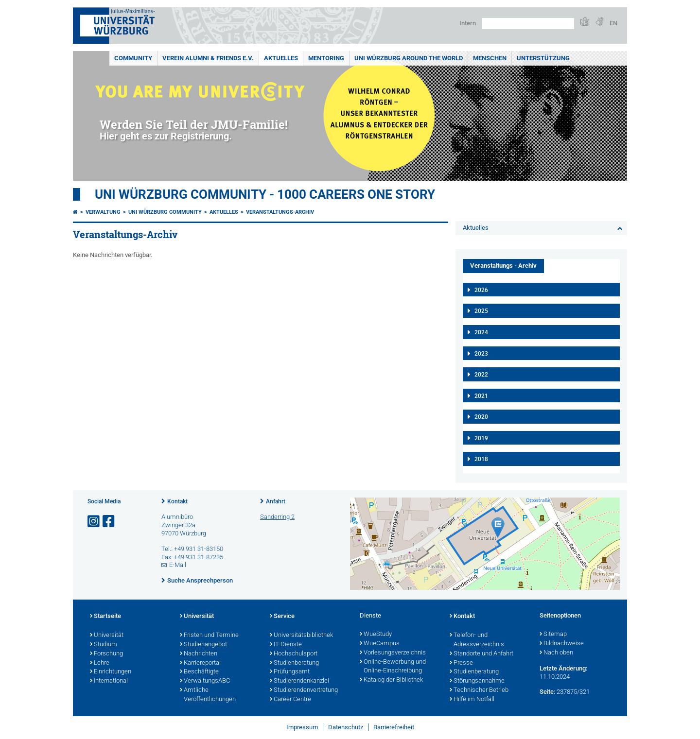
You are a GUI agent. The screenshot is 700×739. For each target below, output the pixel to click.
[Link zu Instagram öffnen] (94, 522)
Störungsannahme (477, 681)
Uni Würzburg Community (165, 212)
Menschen (490, 58)
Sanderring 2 (277, 517)
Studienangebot (203, 645)
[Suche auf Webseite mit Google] (528, 24)
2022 (481, 375)
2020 (481, 417)
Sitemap (553, 635)
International (109, 681)
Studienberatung (294, 663)
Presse (461, 663)
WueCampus (380, 644)
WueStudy (376, 635)
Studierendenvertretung (304, 690)
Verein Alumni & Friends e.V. (208, 58)
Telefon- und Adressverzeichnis (477, 640)
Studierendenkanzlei (299, 681)
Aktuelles (281, 58)
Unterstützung (543, 58)
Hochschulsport (294, 654)
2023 (481, 354)
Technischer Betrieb (479, 690)
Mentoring (326, 58)
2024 (481, 332)
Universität (107, 636)
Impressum (302, 727)
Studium (104, 645)
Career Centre (290, 700)
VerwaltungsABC (205, 681)
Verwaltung (103, 212)
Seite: (547, 692)
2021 (481, 396)
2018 (481, 459)
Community (133, 58)
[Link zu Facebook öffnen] (109, 522)
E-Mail (178, 565)
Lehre (100, 663)
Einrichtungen (111, 672)
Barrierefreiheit (394, 727)
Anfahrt (276, 501)
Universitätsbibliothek (301, 636)
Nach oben (556, 653)
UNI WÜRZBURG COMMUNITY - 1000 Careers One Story (265, 194)
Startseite (105, 617)
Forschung (106, 654)
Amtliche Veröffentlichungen (208, 695)
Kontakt (177, 501)
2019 (481, 438)
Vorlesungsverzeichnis (393, 653)
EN (613, 23)
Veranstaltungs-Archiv (280, 212)
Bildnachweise (562, 644)
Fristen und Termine (209, 636)
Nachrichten (199, 654)
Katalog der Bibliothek (391, 680)
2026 (481, 290)
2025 (481, 311)
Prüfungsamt (290, 672)
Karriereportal (200, 663)
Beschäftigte (199, 672)
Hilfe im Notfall (472, 700)
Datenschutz (346, 727)
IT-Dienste (286, 645)
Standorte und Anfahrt (481, 654)
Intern (468, 23)
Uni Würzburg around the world (409, 58)
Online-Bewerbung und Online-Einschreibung (393, 667)
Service (282, 617)
